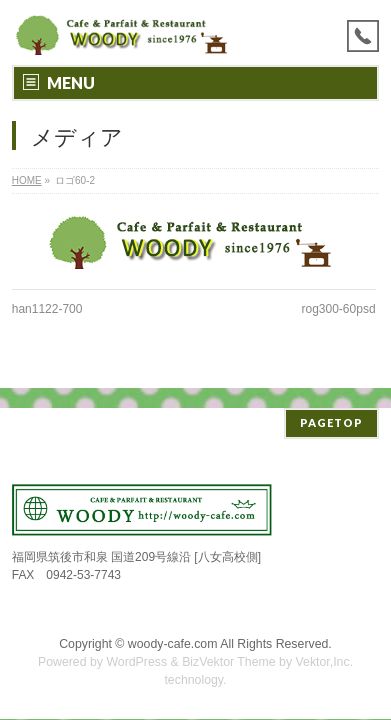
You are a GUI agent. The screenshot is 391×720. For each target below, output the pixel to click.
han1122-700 (47, 309)
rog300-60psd (339, 309)
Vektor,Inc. (325, 642)
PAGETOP (331, 402)
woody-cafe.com (173, 624)
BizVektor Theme (229, 642)
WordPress (136, 642)
